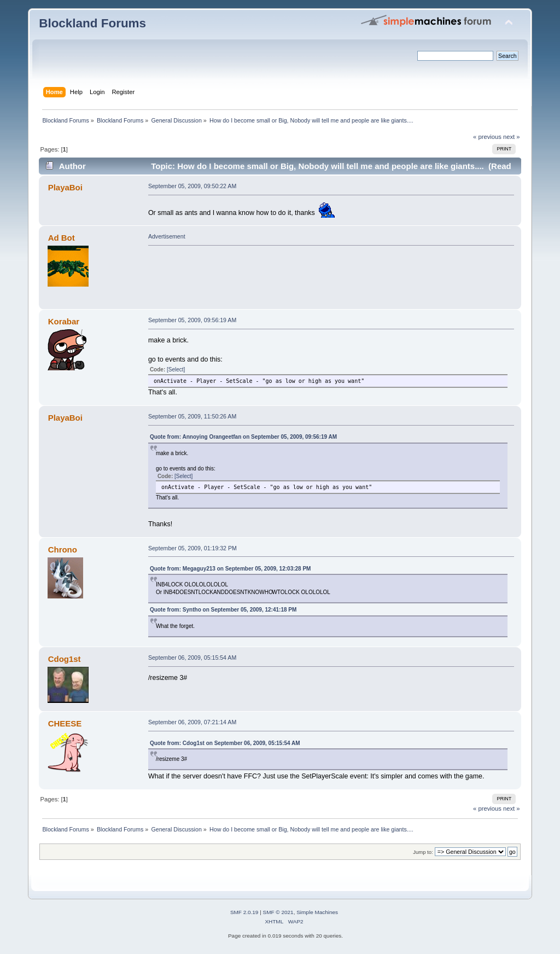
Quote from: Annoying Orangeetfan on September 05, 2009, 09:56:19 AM (243, 437)
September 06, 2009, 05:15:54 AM (192, 658)
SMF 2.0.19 (244, 912)
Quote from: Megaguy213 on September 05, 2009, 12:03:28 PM (231, 569)
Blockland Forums (92, 23)
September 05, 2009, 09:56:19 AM (192, 320)
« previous (487, 137)
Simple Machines (317, 912)
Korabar (64, 321)
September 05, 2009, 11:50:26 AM (192, 416)
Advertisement (167, 236)
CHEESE (65, 723)
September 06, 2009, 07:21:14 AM (192, 722)
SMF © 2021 (278, 912)
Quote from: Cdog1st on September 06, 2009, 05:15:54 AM (225, 743)
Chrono (63, 549)
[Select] (176, 370)
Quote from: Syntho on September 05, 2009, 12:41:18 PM (223, 610)
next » (512, 137)
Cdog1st (65, 659)
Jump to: (423, 852)
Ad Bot (62, 238)
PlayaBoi (65, 187)
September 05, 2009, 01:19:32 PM (192, 548)
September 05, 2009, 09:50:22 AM (192, 186)
